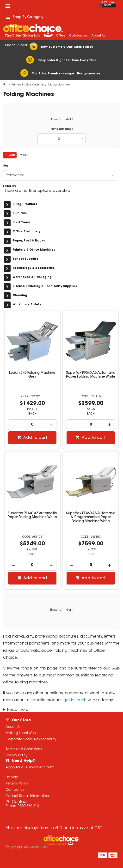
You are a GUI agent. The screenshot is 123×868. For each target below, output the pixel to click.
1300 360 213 (28, 806)
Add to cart (35, 438)
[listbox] (61, 139)
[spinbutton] (32, 425)
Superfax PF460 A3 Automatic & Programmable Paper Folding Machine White (91, 517)
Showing (61, 120)
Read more (18, 710)
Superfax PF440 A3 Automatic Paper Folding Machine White (32, 515)
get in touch (75, 700)
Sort (6, 166)
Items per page (61, 129)
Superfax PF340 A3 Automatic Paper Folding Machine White (91, 375)
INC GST (107, 6)
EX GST (101, 6)
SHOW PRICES (108, 2)
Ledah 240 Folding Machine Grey (32, 375)
